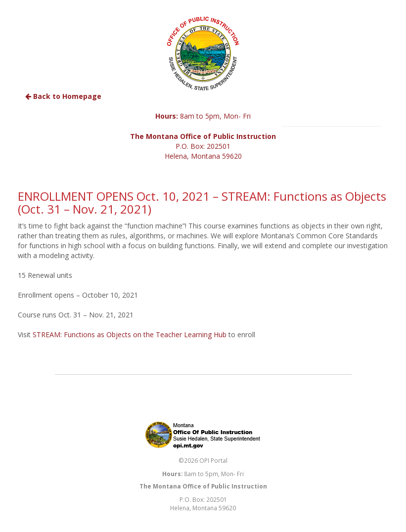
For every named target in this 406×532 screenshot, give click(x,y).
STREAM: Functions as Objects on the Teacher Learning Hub (130, 334)
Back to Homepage (63, 96)
